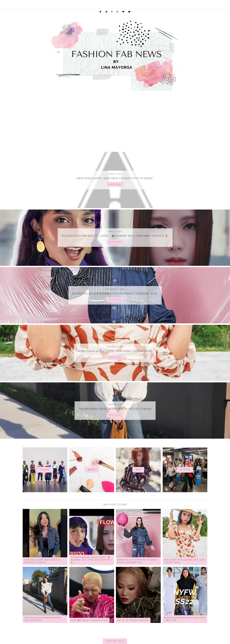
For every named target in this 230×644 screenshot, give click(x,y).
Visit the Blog (115, 641)
